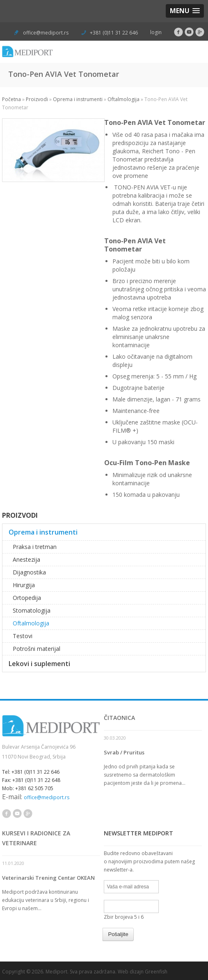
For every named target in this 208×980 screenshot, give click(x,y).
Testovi (23, 636)
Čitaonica (119, 718)
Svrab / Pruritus (124, 752)
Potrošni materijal (37, 649)
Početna (11, 99)
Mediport (56, 972)
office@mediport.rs (46, 33)
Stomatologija (32, 610)
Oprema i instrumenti (78, 99)
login (156, 32)
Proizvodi (37, 99)
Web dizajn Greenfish (143, 972)
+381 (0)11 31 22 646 (113, 33)
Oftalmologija (123, 99)
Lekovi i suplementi (39, 664)
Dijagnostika (29, 572)
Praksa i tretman (35, 547)
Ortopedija (27, 598)
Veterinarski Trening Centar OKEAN (48, 878)
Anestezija (26, 559)
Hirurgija (24, 585)
